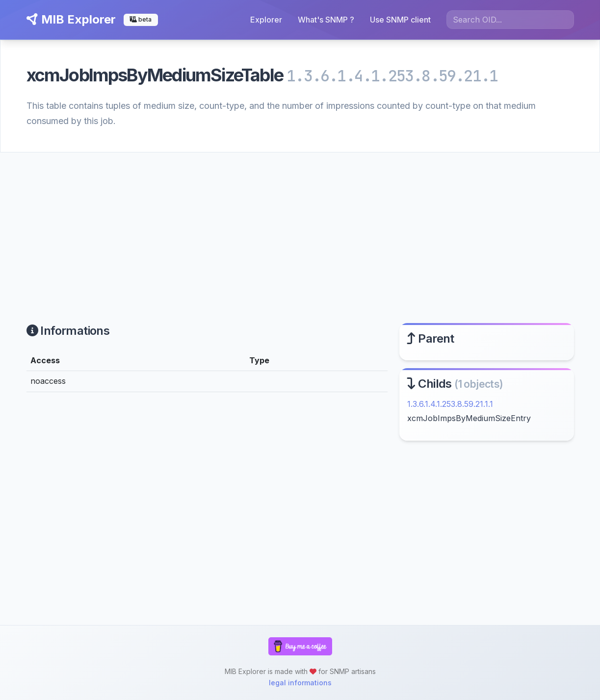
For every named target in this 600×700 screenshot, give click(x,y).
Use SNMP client (400, 20)
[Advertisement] (300, 226)
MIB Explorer (71, 19)
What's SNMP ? (326, 20)
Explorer (266, 20)
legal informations (300, 683)
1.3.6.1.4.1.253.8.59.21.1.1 (450, 404)
